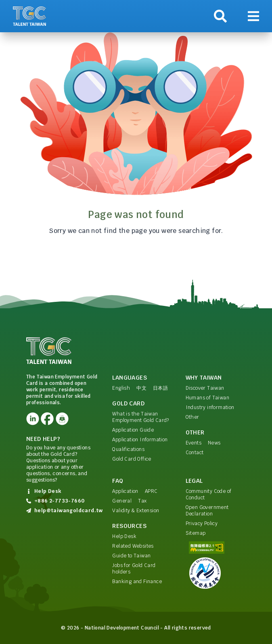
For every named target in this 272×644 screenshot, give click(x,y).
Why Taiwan (204, 378)
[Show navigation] (253, 16)
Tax (142, 501)
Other (192, 417)
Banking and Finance (137, 582)
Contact (195, 453)
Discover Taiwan (205, 388)
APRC (151, 491)
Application (125, 491)
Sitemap (196, 533)
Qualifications (128, 449)
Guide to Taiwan (131, 556)
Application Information (140, 440)
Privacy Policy (202, 524)
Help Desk (124, 536)
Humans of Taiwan (207, 398)
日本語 (160, 388)
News (214, 443)
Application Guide (133, 430)
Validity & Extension (136, 511)
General (122, 501)
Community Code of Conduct (209, 494)
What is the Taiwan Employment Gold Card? (140, 417)
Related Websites (133, 546)
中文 (141, 388)
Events (194, 443)
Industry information (210, 407)
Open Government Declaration (207, 511)
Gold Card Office (132, 459)
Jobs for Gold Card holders (134, 569)
